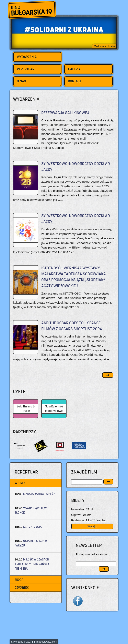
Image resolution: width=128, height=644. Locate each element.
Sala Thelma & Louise (26, 409)
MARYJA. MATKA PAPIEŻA (39, 494)
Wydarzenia (27, 57)
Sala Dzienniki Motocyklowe (54, 409)
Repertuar (26, 69)
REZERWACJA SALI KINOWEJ (65, 113)
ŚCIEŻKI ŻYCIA (32, 527)
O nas (21, 81)
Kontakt (75, 81)
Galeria (74, 69)
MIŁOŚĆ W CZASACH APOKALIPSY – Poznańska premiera (32, 564)
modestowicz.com (44, 642)
